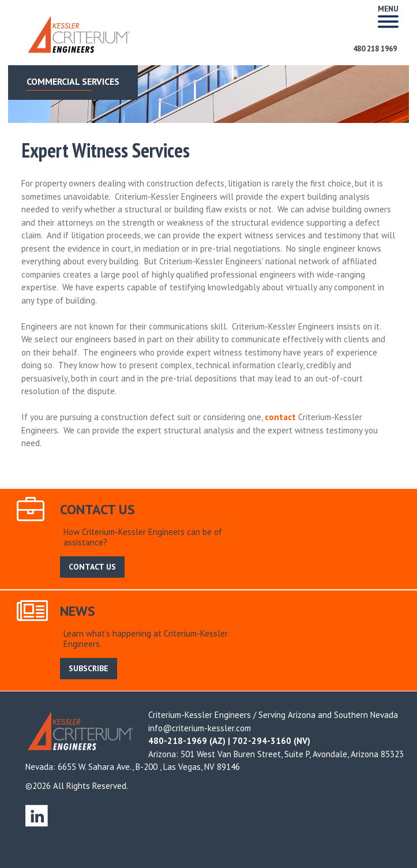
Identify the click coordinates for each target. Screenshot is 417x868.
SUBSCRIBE (89, 668)
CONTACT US (92, 567)
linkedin (37, 815)
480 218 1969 (375, 49)
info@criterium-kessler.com (200, 728)
